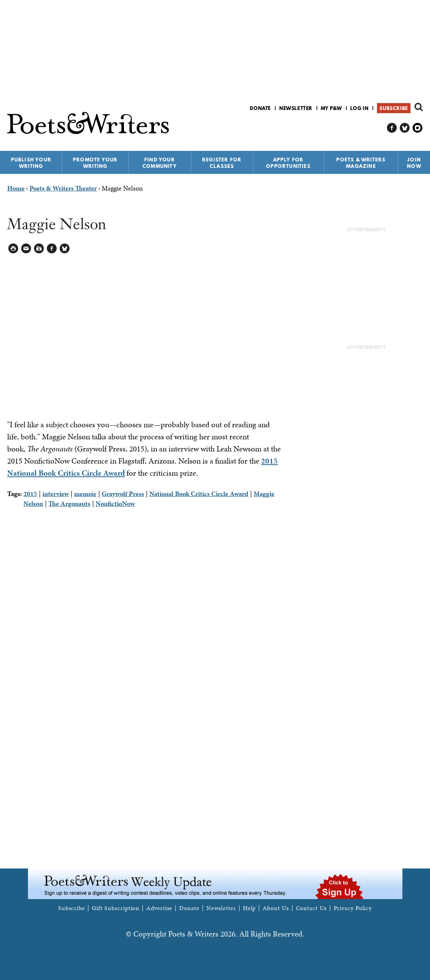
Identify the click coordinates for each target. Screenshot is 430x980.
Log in (360, 108)
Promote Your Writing (95, 163)
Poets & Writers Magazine (361, 163)
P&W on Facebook (392, 128)
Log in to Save (39, 249)
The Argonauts (69, 503)
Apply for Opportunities (288, 163)
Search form (419, 107)
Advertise (159, 908)
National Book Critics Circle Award (199, 494)
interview (56, 494)
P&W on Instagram (418, 128)
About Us (276, 908)
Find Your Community (160, 163)
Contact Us (311, 908)
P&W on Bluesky (405, 128)
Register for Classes (222, 163)
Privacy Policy (353, 908)
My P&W (331, 108)
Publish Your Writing (31, 163)
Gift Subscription (116, 908)
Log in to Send (26, 249)
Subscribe (394, 108)
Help (250, 908)
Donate (260, 108)
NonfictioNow (115, 503)
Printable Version (13, 249)
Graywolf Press (123, 494)
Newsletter (296, 108)
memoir (85, 494)
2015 (30, 494)
